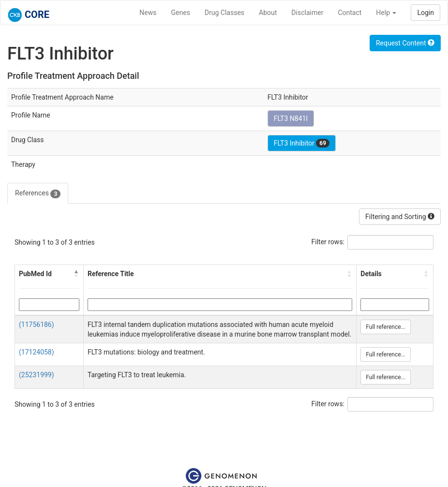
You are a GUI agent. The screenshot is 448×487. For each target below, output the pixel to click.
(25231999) (37, 375)
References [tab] (38, 193)
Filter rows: (328, 242)
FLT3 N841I (291, 118)
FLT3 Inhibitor (302, 143)
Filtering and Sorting (400, 217)
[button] (76, 274)
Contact (350, 13)
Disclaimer (307, 13)
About (268, 13)
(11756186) (37, 325)
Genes (181, 13)
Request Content (405, 43)
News (148, 13)
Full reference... (386, 327)
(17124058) (37, 352)
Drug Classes (224, 13)
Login (426, 13)
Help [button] (386, 13)
